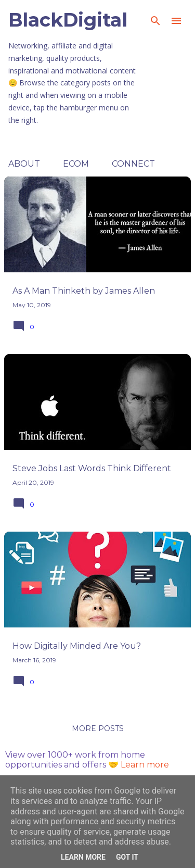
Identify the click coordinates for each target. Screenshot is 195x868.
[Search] (155, 21)
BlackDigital (68, 20)
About (24, 164)
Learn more (145, 765)
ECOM (76, 164)
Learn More (83, 857)
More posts (98, 728)
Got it (127, 857)
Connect (133, 164)
